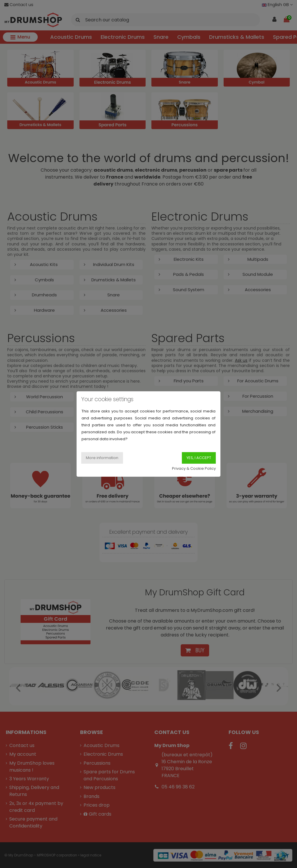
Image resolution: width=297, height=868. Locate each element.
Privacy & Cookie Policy (194, 468)
